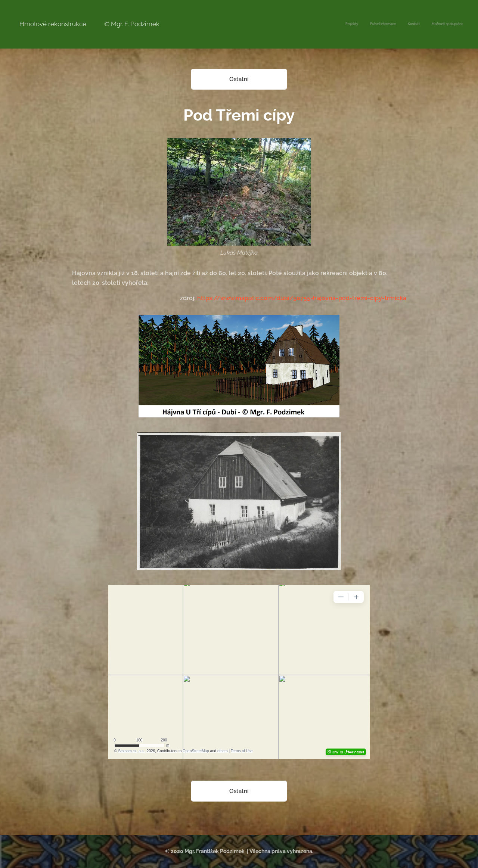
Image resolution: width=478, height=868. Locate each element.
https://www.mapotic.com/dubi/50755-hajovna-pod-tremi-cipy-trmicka (301, 298)
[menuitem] (429, 24)
